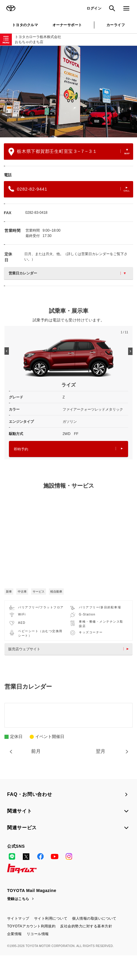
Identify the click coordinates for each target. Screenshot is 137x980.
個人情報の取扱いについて (94, 918)
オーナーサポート (67, 25)
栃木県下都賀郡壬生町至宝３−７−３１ (69, 152)
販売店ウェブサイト (70, 649)
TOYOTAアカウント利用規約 (31, 926)
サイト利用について (51, 918)
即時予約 (68, 449)
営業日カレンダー (67, 273)
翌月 (101, 751)
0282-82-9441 (69, 189)
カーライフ (116, 25)
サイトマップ (18, 918)
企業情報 (15, 934)
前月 (36, 751)
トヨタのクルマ (25, 25)
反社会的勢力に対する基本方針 (86, 926)
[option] (68, 92)
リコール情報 (38, 934)
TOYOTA (11, 8)
